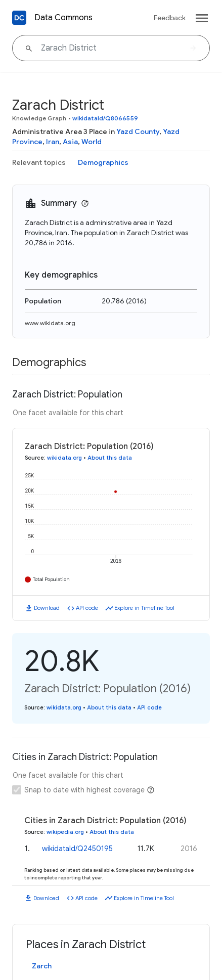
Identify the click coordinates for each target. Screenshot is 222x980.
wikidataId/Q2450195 (77, 849)
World (92, 142)
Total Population (51, 579)
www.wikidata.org (50, 323)
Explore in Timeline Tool (144, 608)
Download (47, 608)
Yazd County (138, 131)
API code (87, 608)
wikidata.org (64, 458)
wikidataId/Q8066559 (105, 118)
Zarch (42, 966)
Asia (70, 142)
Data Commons (63, 18)
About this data (110, 458)
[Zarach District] (111, 48)
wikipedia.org (65, 832)
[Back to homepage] (19, 18)
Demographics (103, 162)
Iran (53, 142)
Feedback (170, 18)
